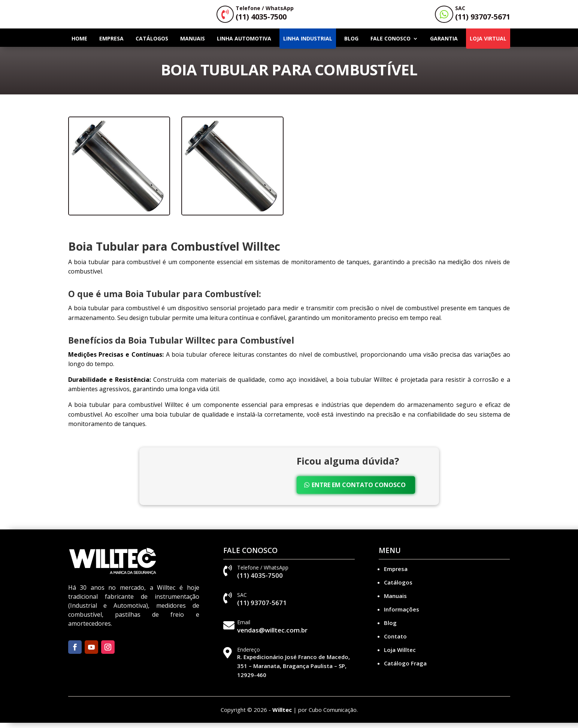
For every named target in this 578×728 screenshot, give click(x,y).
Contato (395, 641)
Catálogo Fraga (405, 668)
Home (79, 44)
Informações (402, 614)
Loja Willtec (400, 655)
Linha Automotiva (244, 44)
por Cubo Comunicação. (328, 715)
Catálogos (152, 44)
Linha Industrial (308, 44)
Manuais (193, 44)
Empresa (111, 44)
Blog (351, 44)
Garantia (444, 44)
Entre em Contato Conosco (359, 490)
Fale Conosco (391, 44)
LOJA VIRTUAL (488, 44)
